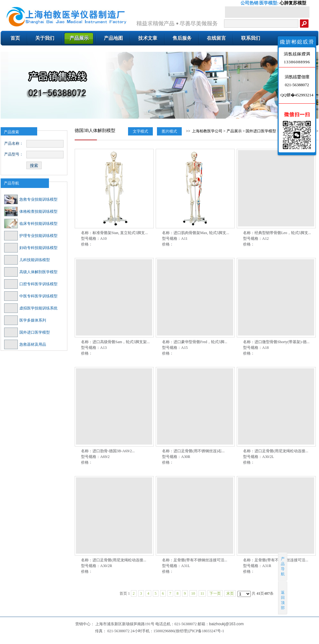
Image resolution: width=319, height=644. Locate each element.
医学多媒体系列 (25, 320)
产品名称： (14, 143)
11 (202, 593)
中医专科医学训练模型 (31, 296)
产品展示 (234, 131)
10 (193, 593)
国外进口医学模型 (27, 332)
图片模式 (169, 131)
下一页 (215, 593)
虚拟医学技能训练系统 (31, 308)
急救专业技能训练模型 (31, 199)
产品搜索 (11, 132)
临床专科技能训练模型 (31, 224)
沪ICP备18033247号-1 (206, 631)
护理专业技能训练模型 (31, 236)
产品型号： (14, 154)
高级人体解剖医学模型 (31, 272)
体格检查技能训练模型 (31, 211)
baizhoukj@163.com (226, 624)
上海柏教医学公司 (207, 131)
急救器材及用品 (25, 344)
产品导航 (11, 183)
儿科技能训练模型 (27, 260)
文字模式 (140, 131)
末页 (230, 593)
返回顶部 (283, 598)
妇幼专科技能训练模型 (31, 248)
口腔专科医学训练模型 (31, 284)
